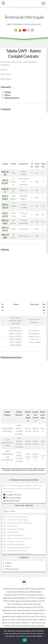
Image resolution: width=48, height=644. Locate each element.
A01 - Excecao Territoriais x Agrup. (16, 520)
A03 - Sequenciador (10, 526)
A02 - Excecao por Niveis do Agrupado (17, 523)
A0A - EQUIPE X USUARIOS (14, 544)
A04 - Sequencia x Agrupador (14, 529)
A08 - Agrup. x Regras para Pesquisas (17, 538)
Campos (8, 92)
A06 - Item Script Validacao (13, 535)
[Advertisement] (24, 137)
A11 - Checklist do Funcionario (14, 551)
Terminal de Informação (24, 17)
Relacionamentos (12, 98)
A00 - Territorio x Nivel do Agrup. (15, 517)
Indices (7, 95)
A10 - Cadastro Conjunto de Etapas (16, 547)
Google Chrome (12, 495)
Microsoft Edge (12, 498)
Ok (25, 640)
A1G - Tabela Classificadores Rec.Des (17, 554)
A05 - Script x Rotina (10, 532)
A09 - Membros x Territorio (13, 541)
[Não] (45, 636)
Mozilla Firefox (12, 501)
